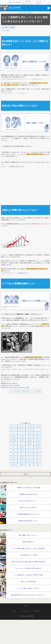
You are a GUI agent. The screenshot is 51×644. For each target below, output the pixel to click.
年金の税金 (38, 447)
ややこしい (14, 429)
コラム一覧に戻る (22, 13)
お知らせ (38, 3)
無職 (22, 454)
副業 (14, 444)
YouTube (22, 426)
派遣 (14, 454)
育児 (14, 461)
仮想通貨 (14, 437)
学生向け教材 (28, 1)
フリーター (14, 433)
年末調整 (22, 447)
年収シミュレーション (28, 3)
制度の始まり (38, 440)
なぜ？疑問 (5, 27)
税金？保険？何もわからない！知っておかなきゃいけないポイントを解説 (15, 387)
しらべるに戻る (16, 391)
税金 (30, 458)
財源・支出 (30, 461)
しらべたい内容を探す (15, 2)
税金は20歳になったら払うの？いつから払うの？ (10, 385)
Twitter (25, 474)
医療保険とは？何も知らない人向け (17, 166)
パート (38, 429)
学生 (14, 447)
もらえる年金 (38, 426)
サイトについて (26, 611)
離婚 (30, 465)
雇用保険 (22, 465)
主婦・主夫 (30, 433)
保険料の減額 (14, 440)
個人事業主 (22, 440)
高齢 (38, 465)
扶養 (38, 451)
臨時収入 (22, 461)
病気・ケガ (30, 454)
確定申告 (38, 454)
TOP (14, 611)
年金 (30, 447)
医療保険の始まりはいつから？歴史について (9, 383)
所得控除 (22, 451)
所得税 (30, 451)
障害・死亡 (14, 465)
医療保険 (12, 27)
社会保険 (14, 458)
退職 (38, 461)
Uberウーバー (14, 426)
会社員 (30, 437)
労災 (22, 444)
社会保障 (22, 458)
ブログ (22, 433)
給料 (38, 458)
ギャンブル (30, 429)
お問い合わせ (30, 13)
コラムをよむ (38, 1)
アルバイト (22, 429)
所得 (14, 451)
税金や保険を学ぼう (22, 273)
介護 (38, 433)
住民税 (38, 437)
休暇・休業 (22, 437)
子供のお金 (38, 444)
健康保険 (30, 440)
